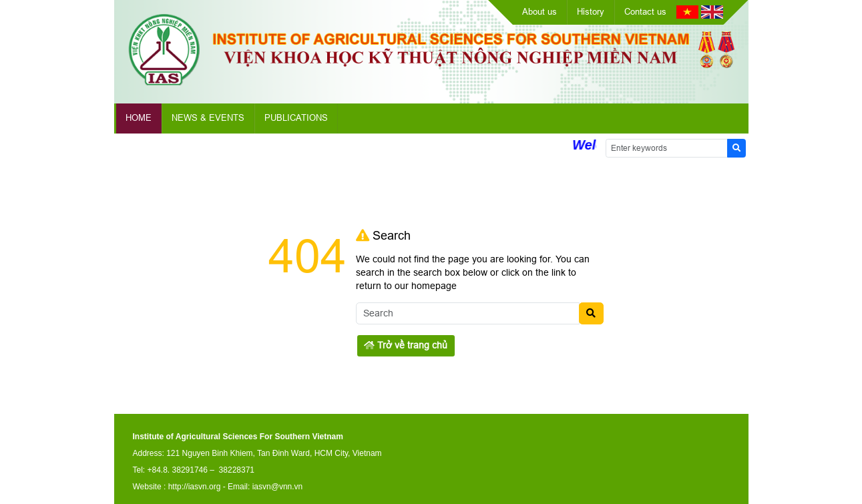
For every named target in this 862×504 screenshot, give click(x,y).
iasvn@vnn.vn (278, 487)
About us (540, 12)
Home (139, 118)
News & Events (208, 118)
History (591, 12)
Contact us (645, 12)
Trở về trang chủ (406, 345)
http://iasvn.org (195, 487)
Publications (296, 118)
